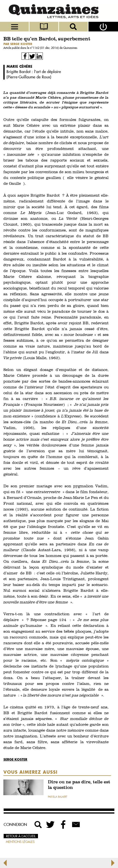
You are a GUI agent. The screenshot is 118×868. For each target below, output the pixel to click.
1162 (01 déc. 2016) (46, 48)
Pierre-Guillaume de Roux (29, 77)
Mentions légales (20, 842)
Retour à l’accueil (21, 836)
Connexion (15, 824)
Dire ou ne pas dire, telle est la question (79, 785)
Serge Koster (15, 759)
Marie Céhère (19, 66)
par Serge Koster (18, 44)
